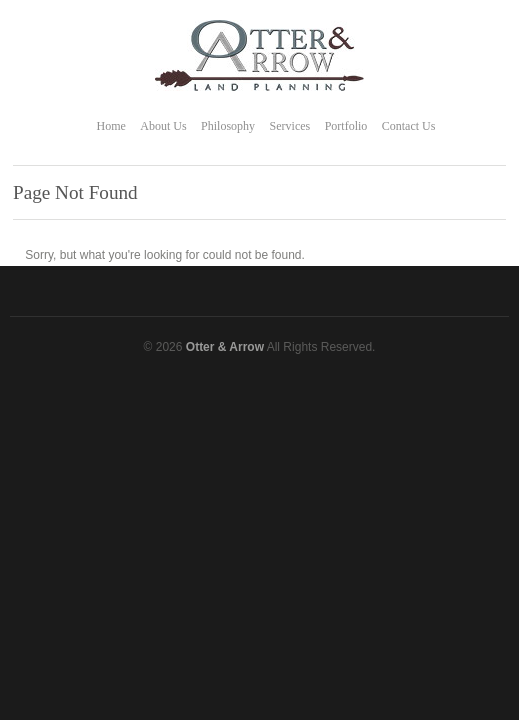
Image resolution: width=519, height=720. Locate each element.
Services (290, 126)
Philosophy (228, 126)
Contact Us (409, 126)
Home (111, 126)
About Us (163, 126)
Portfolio (346, 126)
